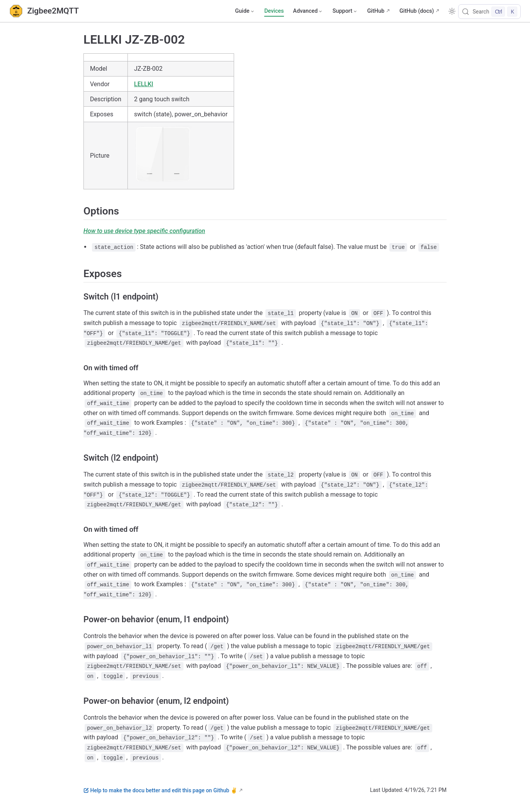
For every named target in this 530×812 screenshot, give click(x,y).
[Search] (489, 12)
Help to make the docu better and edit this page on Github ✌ (160, 790)
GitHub (376, 11)
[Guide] (245, 11)
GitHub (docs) (417, 11)
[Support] (345, 11)
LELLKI (144, 84)
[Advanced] (308, 11)
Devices (274, 11)
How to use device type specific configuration (144, 231)
